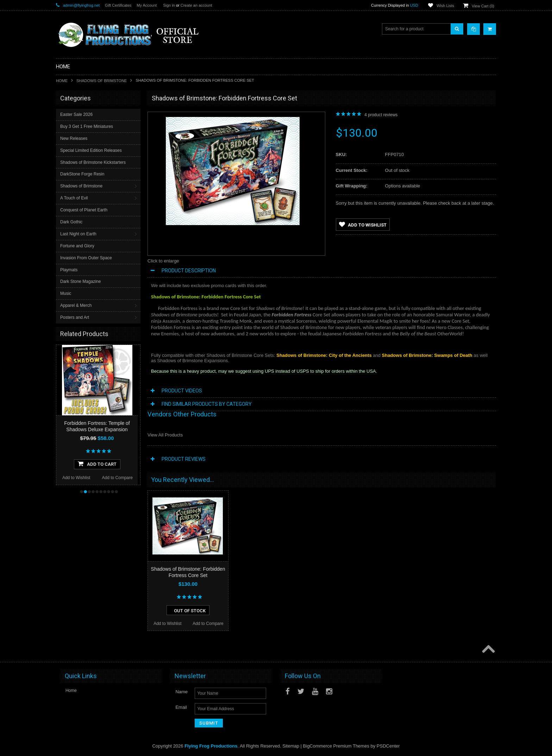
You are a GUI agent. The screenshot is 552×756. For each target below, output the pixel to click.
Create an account (196, 5)
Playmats (69, 270)
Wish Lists (445, 6)
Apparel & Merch (76, 305)
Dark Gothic (71, 222)
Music (66, 293)
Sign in (169, 5)
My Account (147, 5)
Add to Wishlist (76, 478)
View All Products (165, 435)
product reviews (381, 115)
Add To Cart (97, 464)
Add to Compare (117, 478)
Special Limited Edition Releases (91, 150)
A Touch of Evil (74, 198)
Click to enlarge (163, 261)
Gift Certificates (118, 5)
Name (181, 692)
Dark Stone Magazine (80, 281)
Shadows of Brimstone (102, 81)
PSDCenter (388, 746)
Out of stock (188, 610)
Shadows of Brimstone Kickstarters (93, 162)
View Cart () (483, 6)
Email (181, 707)
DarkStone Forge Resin (82, 174)
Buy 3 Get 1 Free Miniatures (87, 126)
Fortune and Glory (77, 246)
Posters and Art (75, 317)
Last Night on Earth (78, 234)
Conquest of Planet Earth (84, 210)
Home (62, 81)
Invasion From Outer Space (86, 258)
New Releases (74, 138)
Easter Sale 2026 (76, 114)
